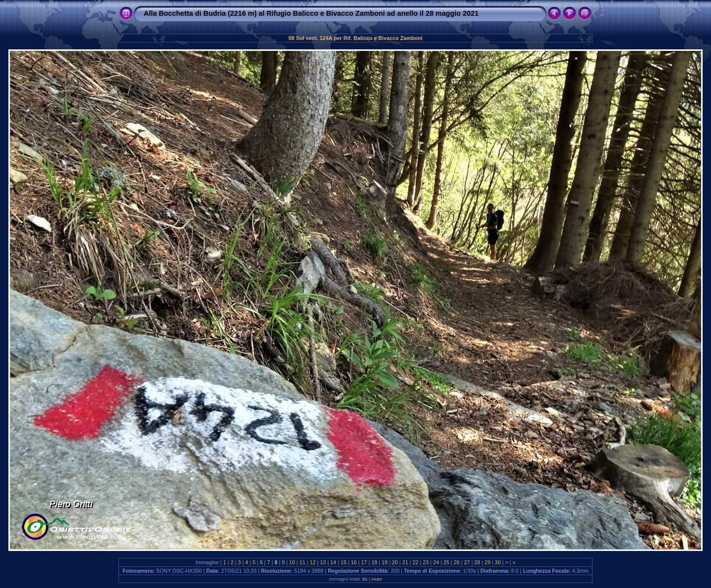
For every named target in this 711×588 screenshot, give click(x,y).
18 (374, 562)
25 (446, 562)
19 (385, 562)
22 (416, 562)
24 (436, 562)
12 (313, 562)
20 (395, 562)
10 (292, 562)
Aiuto (377, 579)
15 (344, 562)
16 (354, 562)
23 (426, 562)
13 (323, 562)
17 (364, 562)
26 (457, 562)
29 (487, 562)
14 (333, 562)
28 (477, 562)
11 (302, 562)
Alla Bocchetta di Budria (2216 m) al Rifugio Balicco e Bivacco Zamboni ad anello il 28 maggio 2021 (311, 13)
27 (467, 562)
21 (405, 562)
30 (498, 562)
